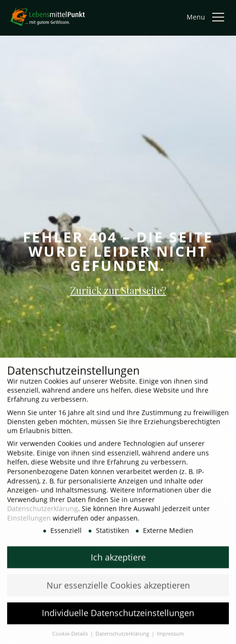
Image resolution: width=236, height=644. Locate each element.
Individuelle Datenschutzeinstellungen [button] (118, 618)
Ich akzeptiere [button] (118, 562)
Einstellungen (29, 524)
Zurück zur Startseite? (118, 290)
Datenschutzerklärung (42, 514)
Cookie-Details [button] (71, 639)
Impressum (170, 639)
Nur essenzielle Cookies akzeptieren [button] (118, 590)
